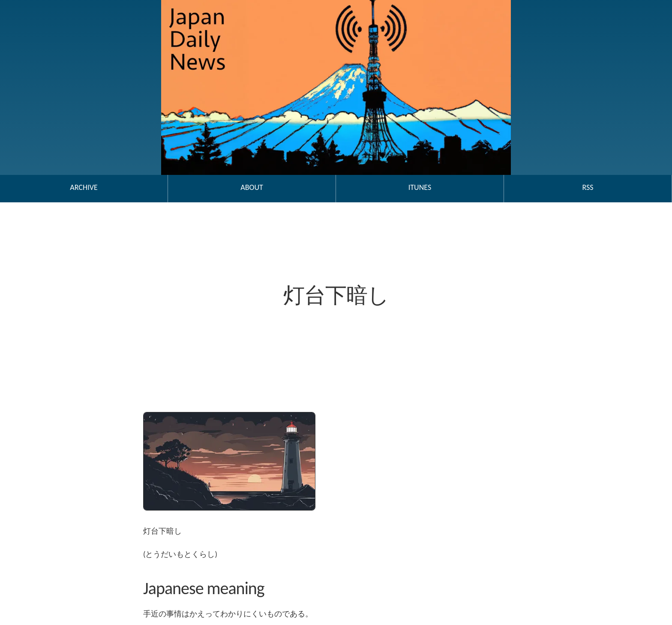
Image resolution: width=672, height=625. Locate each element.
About (252, 187)
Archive (84, 187)
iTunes (420, 187)
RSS (588, 187)
